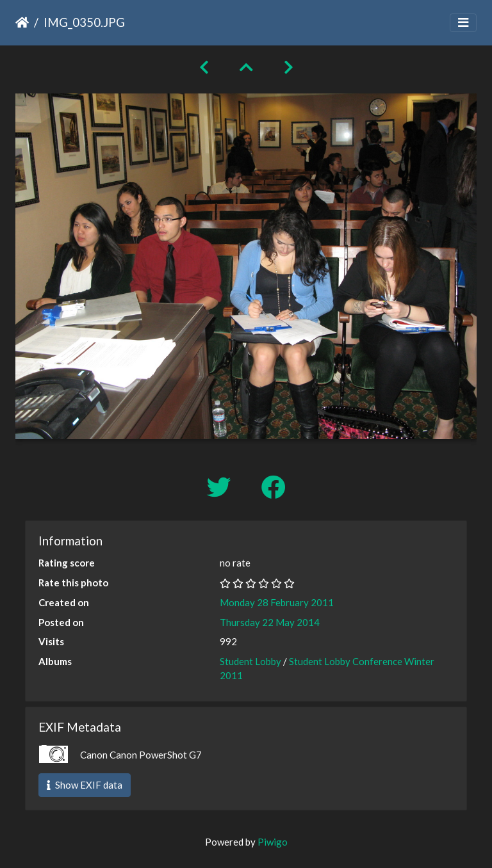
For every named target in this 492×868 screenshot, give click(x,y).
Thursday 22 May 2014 (270, 622)
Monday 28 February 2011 (277, 602)
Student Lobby (250, 661)
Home (22, 22)
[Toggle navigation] (463, 23)
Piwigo (273, 842)
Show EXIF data (85, 785)
